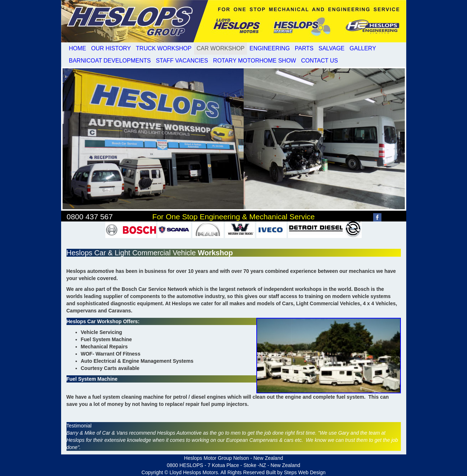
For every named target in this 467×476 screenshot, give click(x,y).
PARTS (304, 48)
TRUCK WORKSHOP (164, 48)
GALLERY (363, 48)
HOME (78, 48)
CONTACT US (319, 61)
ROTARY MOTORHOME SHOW (255, 61)
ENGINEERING (270, 48)
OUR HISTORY (111, 48)
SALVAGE (331, 48)
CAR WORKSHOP (221, 48)
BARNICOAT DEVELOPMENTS (110, 61)
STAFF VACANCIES (182, 61)
